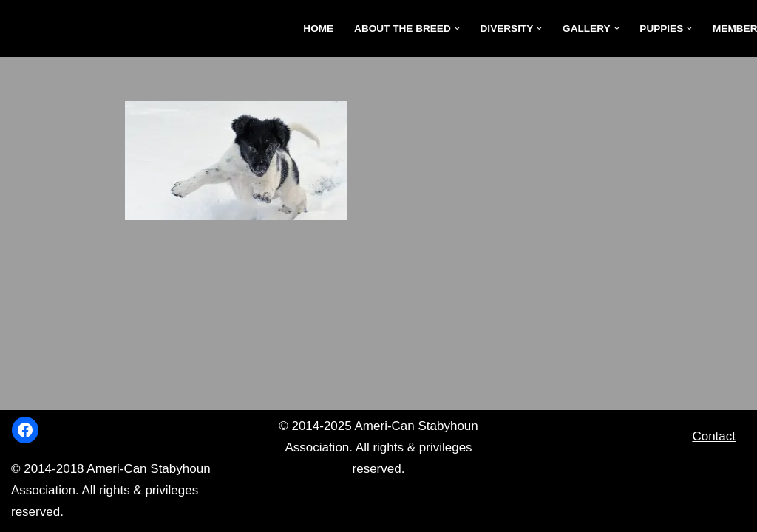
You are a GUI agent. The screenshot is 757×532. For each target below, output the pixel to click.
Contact (714, 436)
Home (318, 28)
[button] (457, 28)
